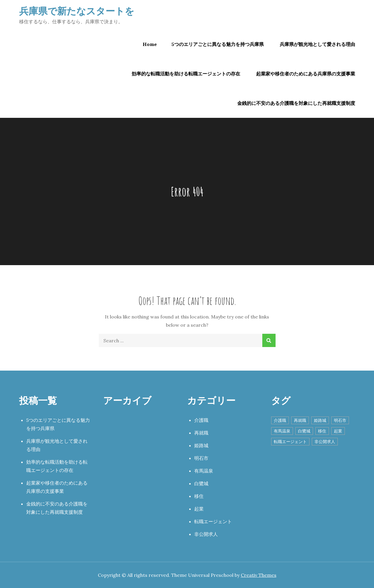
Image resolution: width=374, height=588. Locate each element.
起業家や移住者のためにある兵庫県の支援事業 (306, 74)
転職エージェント (213, 521)
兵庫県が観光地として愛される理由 (317, 44)
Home (150, 44)
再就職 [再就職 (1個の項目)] (300, 420)
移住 (199, 496)
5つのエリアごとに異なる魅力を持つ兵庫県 (218, 44)
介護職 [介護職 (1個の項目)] (280, 420)
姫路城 (201, 445)
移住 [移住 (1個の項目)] (322, 431)
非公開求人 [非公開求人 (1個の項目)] (325, 442)
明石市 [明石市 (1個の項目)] (340, 420)
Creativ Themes (259, 575)
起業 (199, 509)
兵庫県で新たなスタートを (77, 11)
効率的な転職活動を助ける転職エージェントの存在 (186, 74)
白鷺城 (201, 483)
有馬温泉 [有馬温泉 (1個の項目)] (282, 431)
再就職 (201, 433)
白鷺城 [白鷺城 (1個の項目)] (304, 431)
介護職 (201, 420)
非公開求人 (206, 534)
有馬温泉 (204, 471)
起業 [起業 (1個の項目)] (338, 431)
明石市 (201, 458)
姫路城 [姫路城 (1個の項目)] (320, 420)
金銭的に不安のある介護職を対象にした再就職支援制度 (296, 103)
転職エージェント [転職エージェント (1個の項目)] (290, 442)
